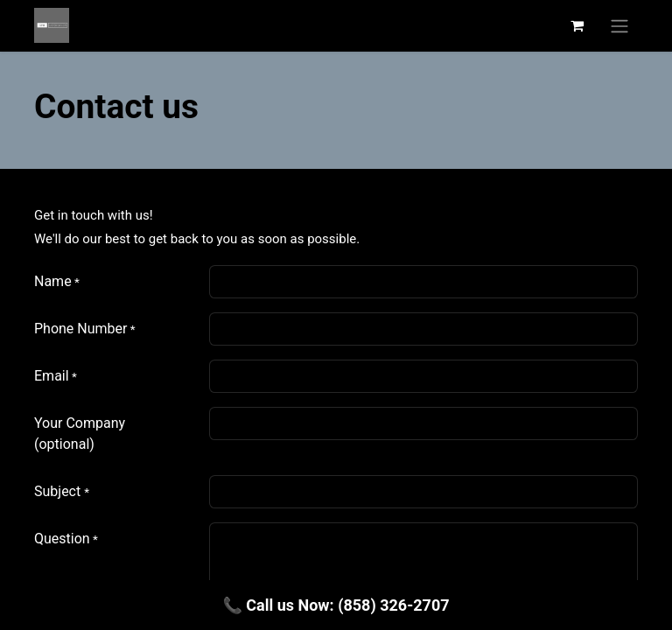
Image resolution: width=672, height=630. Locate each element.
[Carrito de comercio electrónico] (577, 25)
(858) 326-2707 (393, 605)
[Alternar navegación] (619, 26)
